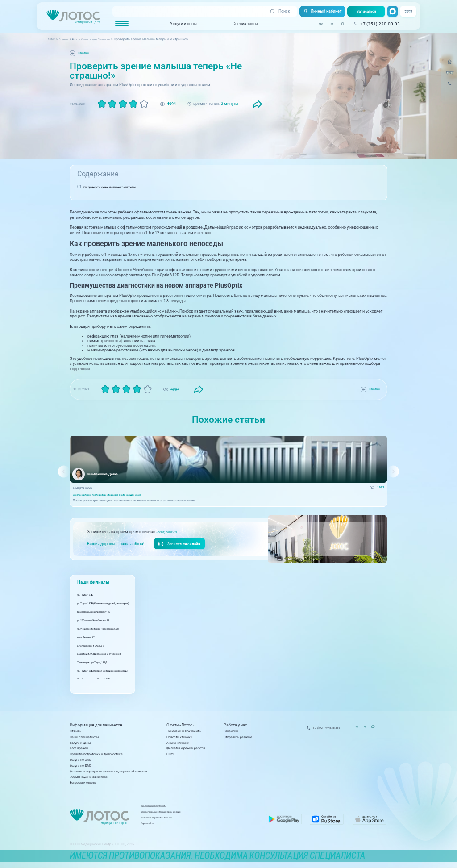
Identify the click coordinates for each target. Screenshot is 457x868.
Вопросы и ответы (83, 782)
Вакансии (231, 731)
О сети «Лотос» (180, 725)
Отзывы (75, 731)
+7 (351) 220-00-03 (173, 534)
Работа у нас (235, 725)
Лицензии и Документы (184, 731)
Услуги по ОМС (81, 760)
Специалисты (242, 24)
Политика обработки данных (191, 820)
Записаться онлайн (181, 547)
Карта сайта (179, 826)
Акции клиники (178, 743)
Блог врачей (79, 748)
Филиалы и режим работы (186, 748)
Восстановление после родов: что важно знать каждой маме (120, 496)
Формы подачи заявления (89, 777)
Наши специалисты (84, 737)
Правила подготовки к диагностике (96, 754)
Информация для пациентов (96, 725)
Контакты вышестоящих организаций (198, 815)
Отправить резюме (238, 737)
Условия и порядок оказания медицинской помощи (108, 771)
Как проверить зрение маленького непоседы (126, 187)
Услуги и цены (180, 24)
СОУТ (170, 754)
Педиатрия (86, 53)
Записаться (364, 12)
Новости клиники (179, 737)
